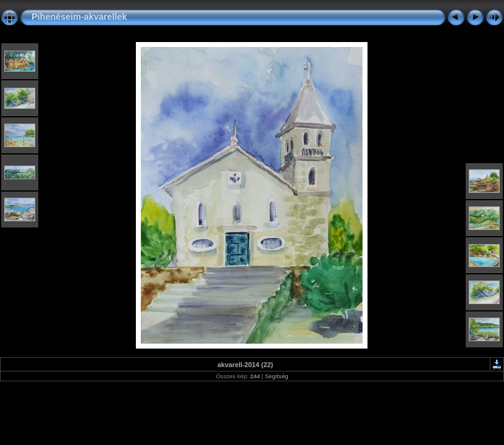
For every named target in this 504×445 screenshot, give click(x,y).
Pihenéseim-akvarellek (79, 17)
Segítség (277, 376)
